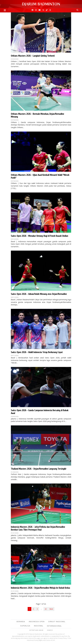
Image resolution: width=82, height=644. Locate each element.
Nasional (39, 626)
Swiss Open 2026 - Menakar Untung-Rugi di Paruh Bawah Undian (39, 236)
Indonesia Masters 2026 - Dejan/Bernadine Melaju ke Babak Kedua (40, 588)
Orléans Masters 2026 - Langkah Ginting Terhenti (33, 56)
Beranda (21, 622)
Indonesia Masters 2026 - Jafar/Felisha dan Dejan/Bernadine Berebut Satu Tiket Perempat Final (38, 528)
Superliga (25, 626)
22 (46, 609)
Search (50, 630)
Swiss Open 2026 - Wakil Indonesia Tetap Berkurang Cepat (37, 352)
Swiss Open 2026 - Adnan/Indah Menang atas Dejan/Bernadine (39, 294)
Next (51, 609)
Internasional (54, 626)
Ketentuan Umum (36, 630)
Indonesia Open (37, 622)
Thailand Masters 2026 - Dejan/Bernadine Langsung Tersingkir (39, 469)
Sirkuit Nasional (57, 622)
